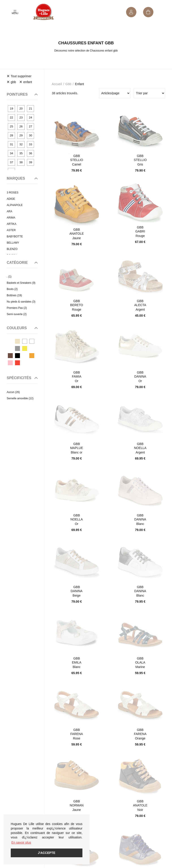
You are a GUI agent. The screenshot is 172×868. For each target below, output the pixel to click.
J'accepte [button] (47, 853)
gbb (68, 84)
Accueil (57, 84)
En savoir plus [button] (21, 842)
